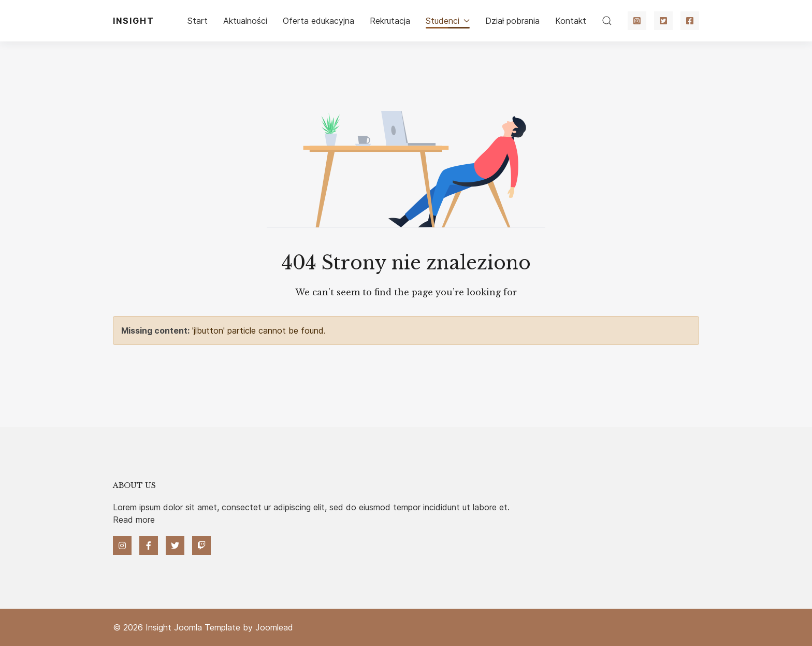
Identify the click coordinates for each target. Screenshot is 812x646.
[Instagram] (637, 21)
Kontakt (571, 21)
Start (198, 21)
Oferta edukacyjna (318, 21)
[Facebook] (690, 21)
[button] (607, 21)
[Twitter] (663, 21)
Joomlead (274, 627)
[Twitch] (201, 545)
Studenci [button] (448, 21)
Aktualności (245, 21)
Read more (134, 520)
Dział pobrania (512, 21)
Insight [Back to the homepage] (134, 21)
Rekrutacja (390, 21)
